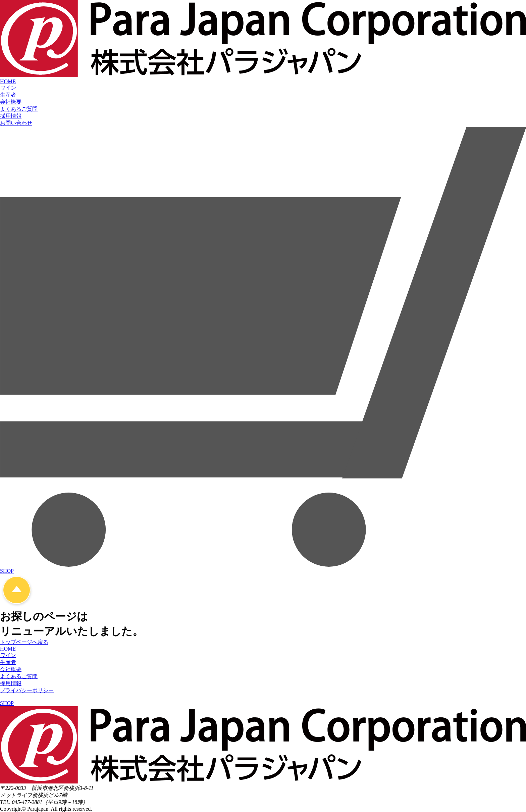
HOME (8, 81)
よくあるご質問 (19, 109)
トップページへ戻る (24, 642)
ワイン (8, 88)
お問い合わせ (16, 123)
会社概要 (11, 102)
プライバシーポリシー (27, 690)
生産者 (8, 95)
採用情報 (11, 116)
